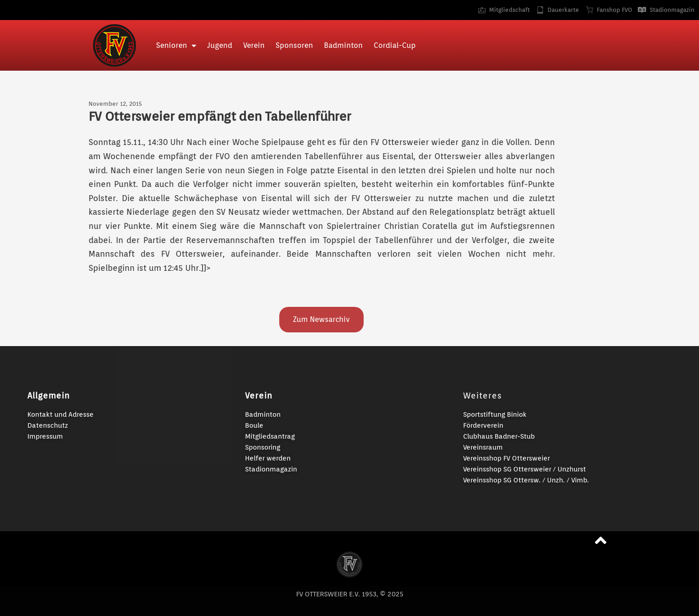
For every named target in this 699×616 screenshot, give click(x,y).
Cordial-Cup (395, 45)
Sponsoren (294, 45)
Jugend (220, 45)
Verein (254, 45)
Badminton (343, 45)
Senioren (176, 46)
